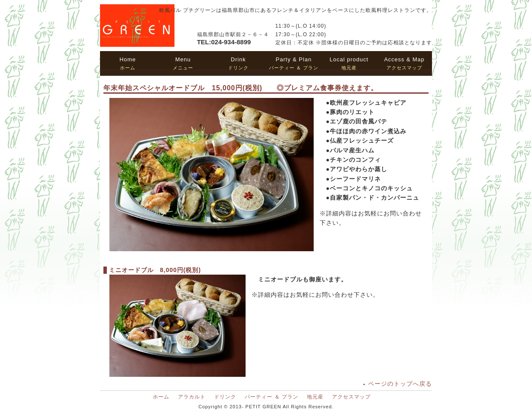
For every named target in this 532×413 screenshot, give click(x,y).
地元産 (349, 63)
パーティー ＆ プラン (294, 63)
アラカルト (192, 397)
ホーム (128, 63)
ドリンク (238, 63)
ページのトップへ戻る (400, 384)
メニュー (183, 63)
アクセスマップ (404, 63)
